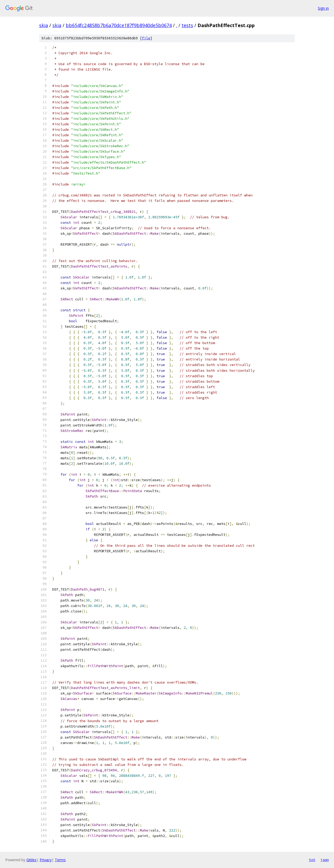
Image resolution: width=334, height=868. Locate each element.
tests (187, 25)
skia (44, 25)
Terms (60, 860)
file (146, 38)
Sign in (323, 8)
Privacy (46, 860)
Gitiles (31, 860)
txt (312, 860)
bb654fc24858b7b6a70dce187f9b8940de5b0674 (119, 25)
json (325, 860)
